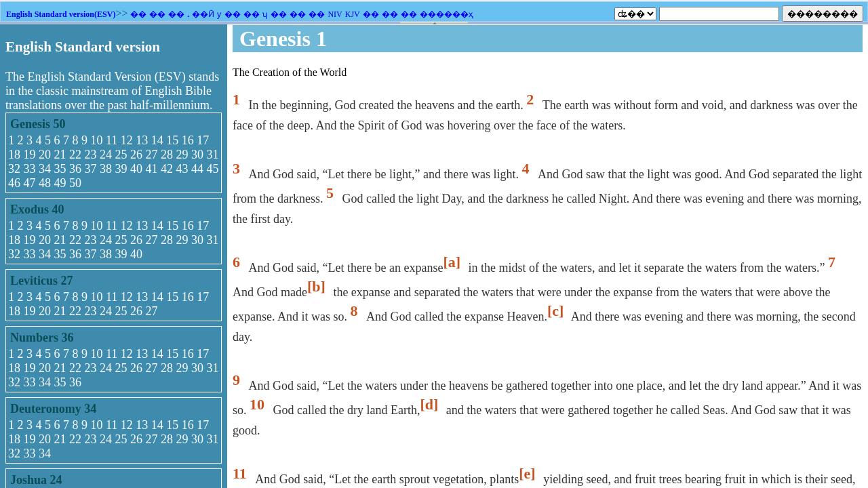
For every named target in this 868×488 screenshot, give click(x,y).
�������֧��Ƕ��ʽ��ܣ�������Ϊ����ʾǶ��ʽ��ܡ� (434, 256)
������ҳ (447, 14)
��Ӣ (203, 14)
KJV (353, 14)
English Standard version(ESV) (61, 14)
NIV (335, 14)
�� (138, 14)
